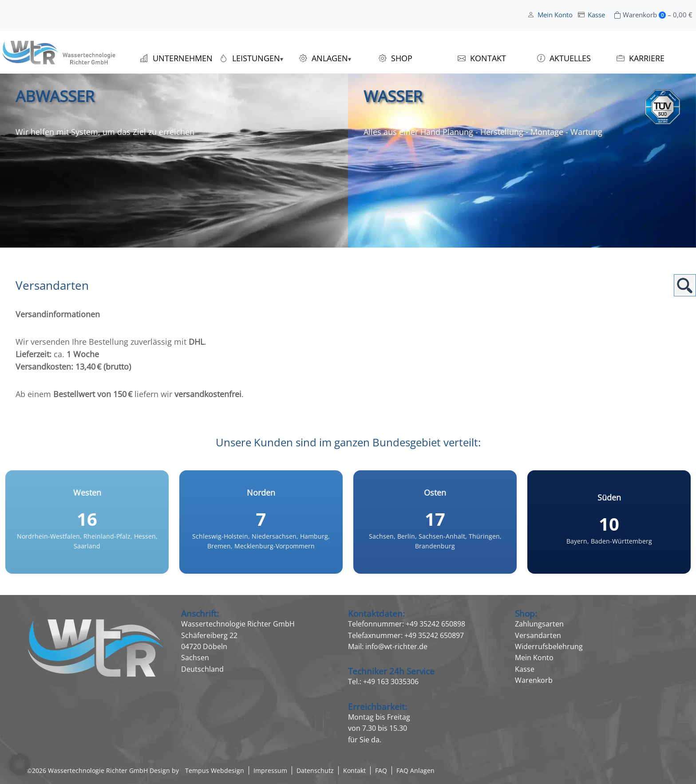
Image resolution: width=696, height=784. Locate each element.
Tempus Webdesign (215, 770)
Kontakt (488, 58)
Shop (402, 58)
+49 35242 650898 (435, 624)
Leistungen (256, 58)
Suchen (685, 285)
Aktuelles (570, 58)
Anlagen (330, 58)
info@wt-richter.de (396, 646)
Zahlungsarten (539, 624)
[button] (20, 764)
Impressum (270, 770)
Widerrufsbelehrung (549, 646)
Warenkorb (534, 680)
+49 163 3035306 (391, 682)
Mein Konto (555, 15)
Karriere (647, 58)
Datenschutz (315, 770)
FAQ (381, 770)
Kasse (596, 15)
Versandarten (538, 635)
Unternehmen (183, 58)
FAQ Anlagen (415, 770)
